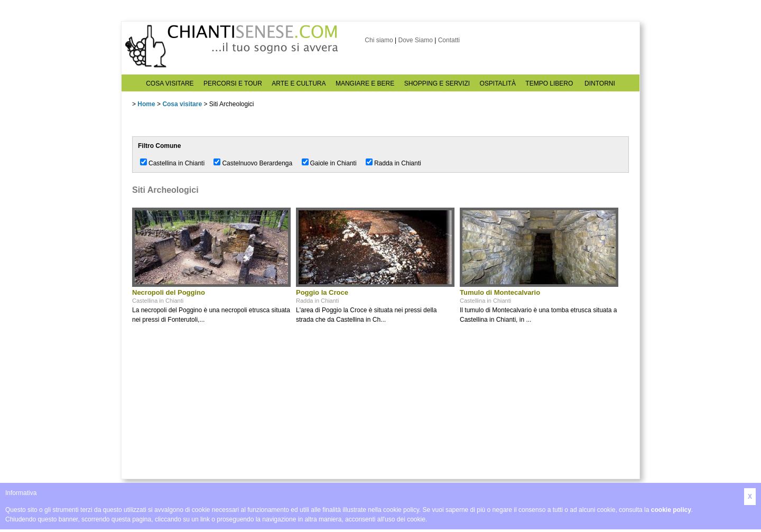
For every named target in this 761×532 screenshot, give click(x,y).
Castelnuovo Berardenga (257, 163)
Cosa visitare (182, 104)
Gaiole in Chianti (333, 163)
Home (146, 104)
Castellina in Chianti (177, 163)
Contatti (449, 40)
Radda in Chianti (398, 163)
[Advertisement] (211, 406)
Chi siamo (379, 40)
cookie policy (671, 510)
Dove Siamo (415, 40)
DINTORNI (600, 83)
